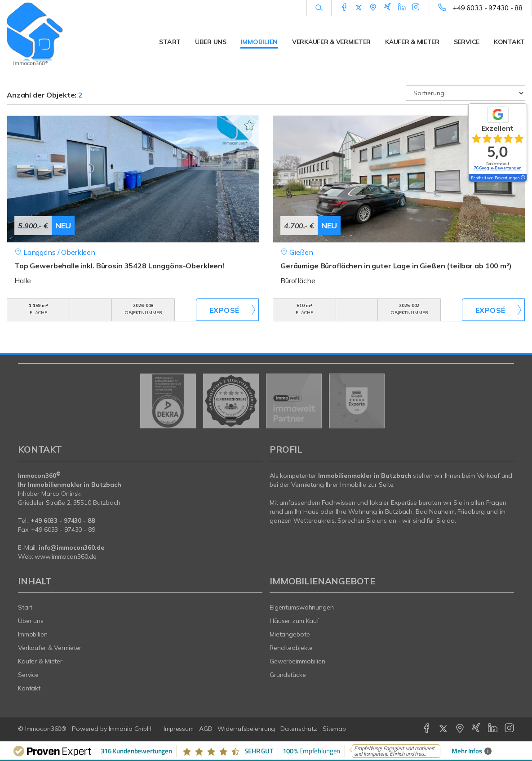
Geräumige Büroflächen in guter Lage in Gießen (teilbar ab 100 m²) (396, 266)
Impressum (179, 729)
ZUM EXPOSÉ (227, 310)
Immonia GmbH (130, 729)
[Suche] (319, 8)
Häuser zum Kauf (294, 621)
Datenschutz (299, 729)
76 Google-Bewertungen (498, 168)
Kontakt (509, 42)
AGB (206, 729)
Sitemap (334, 729)
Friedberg (471, 512)
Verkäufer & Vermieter (331, 42)
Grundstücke (288, 675)
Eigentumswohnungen (302, 607)
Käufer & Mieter (412, 42)
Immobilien (259, 42)
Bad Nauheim (435, 512)
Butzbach (399, 512)
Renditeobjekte (291, 648)
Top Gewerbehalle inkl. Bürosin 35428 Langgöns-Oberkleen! (119, 266)
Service (467, 42)
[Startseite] (66, 34)
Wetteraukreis (314, 521)
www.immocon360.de (66, 556)
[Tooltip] (523, 178)
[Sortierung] (465, 93)
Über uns (211, 42)
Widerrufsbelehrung (246, 729)
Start (170, 42)
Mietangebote (290, 634)
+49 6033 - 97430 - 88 (488, 8)
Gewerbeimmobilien (297, 661)
